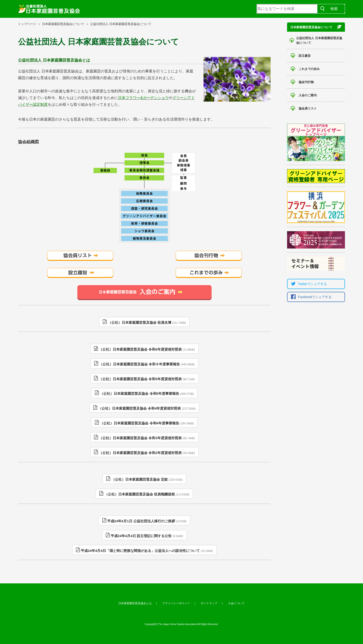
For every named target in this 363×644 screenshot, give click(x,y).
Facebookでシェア (310, 297)
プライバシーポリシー (176, 603)
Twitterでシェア (308, 284)
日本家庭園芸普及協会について (63, 24)
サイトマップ (209, 603)
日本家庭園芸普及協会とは (135, 603)
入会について (236, 603)
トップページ (27, 24)
